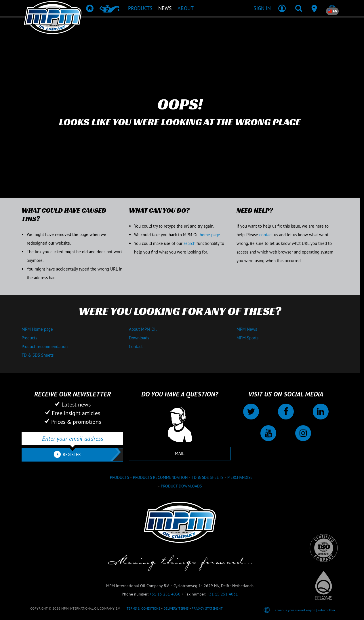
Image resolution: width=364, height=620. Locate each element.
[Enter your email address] (72, 438)
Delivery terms (176, 608)
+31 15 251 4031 (223, 594)
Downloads (139, 338)
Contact (136, 346)
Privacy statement (207, 608)
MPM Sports (247, 338)
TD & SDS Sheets (38, 355)
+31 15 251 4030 (165, 594)
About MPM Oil (143, 329)
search (189, 243)
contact (266, 235)
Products (29, 338)
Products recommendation (160, 477)
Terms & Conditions (143, 608)
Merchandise (240, 477)
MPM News (247, 329)
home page (210, 235)
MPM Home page (37, 329)
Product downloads (181, 486)
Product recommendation (45, 346)
